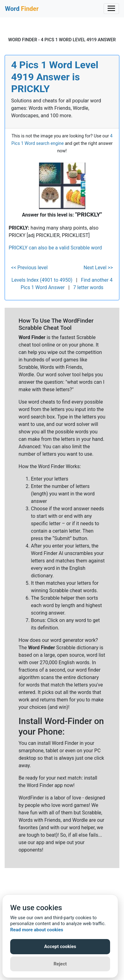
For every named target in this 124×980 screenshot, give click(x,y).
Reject (60, 964)
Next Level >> (98, 268)
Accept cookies (60, 946)
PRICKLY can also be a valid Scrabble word (55, 248)
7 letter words (88, 287)
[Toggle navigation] (111, 9)
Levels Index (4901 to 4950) (42, 280)
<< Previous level (29, 268)
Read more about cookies (37, 930)
